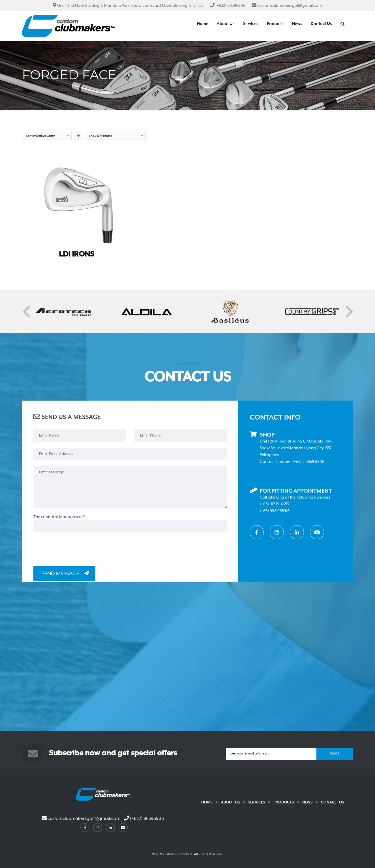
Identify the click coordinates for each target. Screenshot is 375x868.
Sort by (40, 136)
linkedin (110, 828)
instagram (98, 828)
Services (257, 802)
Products (284, 802)
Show (100, 136)
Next (348, 308)
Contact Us (332, 802)
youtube (123, 828)
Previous (25, 308)
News (307, 802)
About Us (230, 802)
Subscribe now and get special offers (113, 753)
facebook (85, 828)
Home (207, 802)
